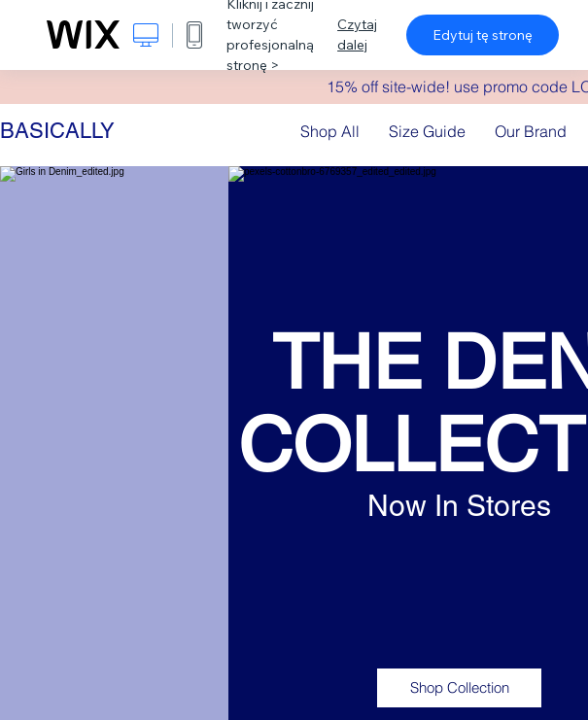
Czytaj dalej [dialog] (357, 34)
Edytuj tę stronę (483, 35)
